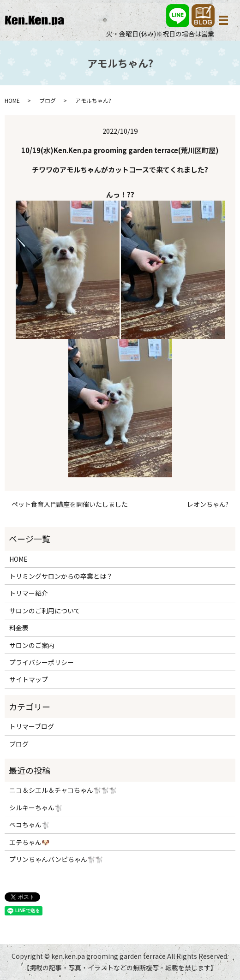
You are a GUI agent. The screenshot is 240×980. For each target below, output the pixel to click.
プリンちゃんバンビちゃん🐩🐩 (56, 859)
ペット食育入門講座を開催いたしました (70, 504)
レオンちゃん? (208, 504)
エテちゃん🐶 (29, 842)
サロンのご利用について (45, 611)
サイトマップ (29, 679)
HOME (12, 100)
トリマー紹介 (29, 593)
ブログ (48, 100)
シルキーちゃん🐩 (36, 808)
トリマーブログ (32, 726)
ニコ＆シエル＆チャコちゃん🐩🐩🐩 (63, 790)
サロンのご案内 (32, 645)
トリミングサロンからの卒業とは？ (61, 576)
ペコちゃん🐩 (29, 825)
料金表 (19, 628)
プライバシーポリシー (42, 662)
